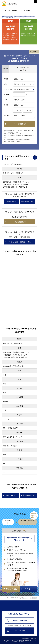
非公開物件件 (27, 202)
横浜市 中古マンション (7, 16)
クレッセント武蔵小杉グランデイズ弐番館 (15, 17)
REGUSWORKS (32, 639)
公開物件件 (12, 202)
